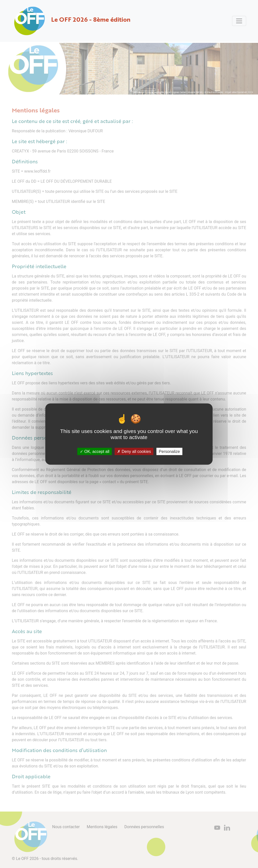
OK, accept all (95, 451)
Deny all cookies (134, 451)
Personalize (169, 451)
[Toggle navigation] (239, 21)
